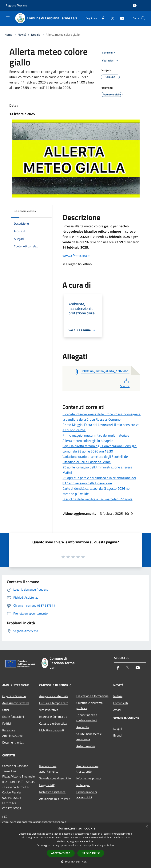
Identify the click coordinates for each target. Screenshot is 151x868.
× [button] (147, 827)
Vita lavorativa (49, 710)
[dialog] (75, 845)
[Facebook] (101, 18)
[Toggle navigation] (8, 18)
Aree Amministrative (16, 703)
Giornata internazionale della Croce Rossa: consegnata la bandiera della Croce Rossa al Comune (101, 417)
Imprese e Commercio (53, 717)
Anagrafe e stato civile (54, 696)
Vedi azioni (111, 61)
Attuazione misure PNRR (55, 799)
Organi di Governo (14, 696)
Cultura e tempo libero (54, 703)
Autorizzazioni (86, 746)
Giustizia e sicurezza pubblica (89, 705)
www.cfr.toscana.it (76, 256)
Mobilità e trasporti (52, 730)
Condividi (110, 53)
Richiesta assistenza (52, 792)
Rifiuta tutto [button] (91, 853)
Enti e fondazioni (13, 717)
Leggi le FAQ (47, 785)
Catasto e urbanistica (53, 723)
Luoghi (118, 729)
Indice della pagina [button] (25, 211)
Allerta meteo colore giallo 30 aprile (88, 441)
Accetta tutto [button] (61, 853)
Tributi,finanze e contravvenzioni (87, 718)
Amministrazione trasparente (87, 769)
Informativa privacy (89, 778)
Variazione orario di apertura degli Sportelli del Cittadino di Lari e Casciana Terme (95, 459)
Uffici (6, 710)
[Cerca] (143, 18)
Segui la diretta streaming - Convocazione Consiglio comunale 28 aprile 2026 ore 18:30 (99, 449)
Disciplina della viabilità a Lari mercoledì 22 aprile (97, 499)
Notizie (36, 35)
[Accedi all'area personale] (135, 6)
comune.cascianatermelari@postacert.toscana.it (34, 822)
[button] (76, 862)
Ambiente (83, 727)
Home (8, 35)
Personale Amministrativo (12, 733)
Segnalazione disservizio (55, 778)
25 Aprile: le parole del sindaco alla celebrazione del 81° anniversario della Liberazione (99, 480)
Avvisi (117, 710)
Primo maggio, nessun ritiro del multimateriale (96, 435)
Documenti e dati (13, 742)
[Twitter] (111, 18)
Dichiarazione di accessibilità (87, 795)
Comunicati (121, 703)
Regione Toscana (16, 5)
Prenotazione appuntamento (49, 769)
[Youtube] (121, 18)
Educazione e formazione (92, 696)
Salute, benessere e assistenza (89, 737)
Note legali (83, 785)
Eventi (117, 735)
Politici (7, 723)
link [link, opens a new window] (112, 845)
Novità (22, 35)
